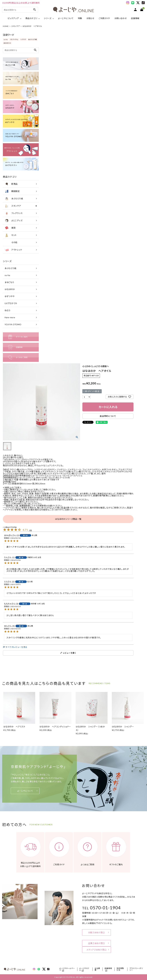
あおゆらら (7, 43)
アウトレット (13, 250)
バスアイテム (14, 39)
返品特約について (108, 416)
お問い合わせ (121, 18)
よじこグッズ (13, 221)
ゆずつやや (10, 296)
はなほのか (10, 289)
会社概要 (97, 969)
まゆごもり (9, 282)
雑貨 (10, 228)
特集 (80, 18)
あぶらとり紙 (33, 39)
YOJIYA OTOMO (13, 324)
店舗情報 (135, 18)
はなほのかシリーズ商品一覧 (68, 519)
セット (10, 235)
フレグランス (13, 213)
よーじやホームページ (67, 969)
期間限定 (12, 191)
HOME (6, 26)
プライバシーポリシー (136, 969)
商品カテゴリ (31, 18)
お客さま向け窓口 (96, 932)
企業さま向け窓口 (97, 943)
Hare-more (10, 317)
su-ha (6, 39)
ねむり (8, 310)
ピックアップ (13, 18)
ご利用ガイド (104, 18)
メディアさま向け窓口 (97, 950)
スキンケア (16, 26)
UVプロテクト (11, 303)
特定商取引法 (120, 969)
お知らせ (90, 18)
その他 (11, 242)
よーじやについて (66, 18)
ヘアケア (23, 39)
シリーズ (48, 18)
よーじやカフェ (84, 969)
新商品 (11, 184)
